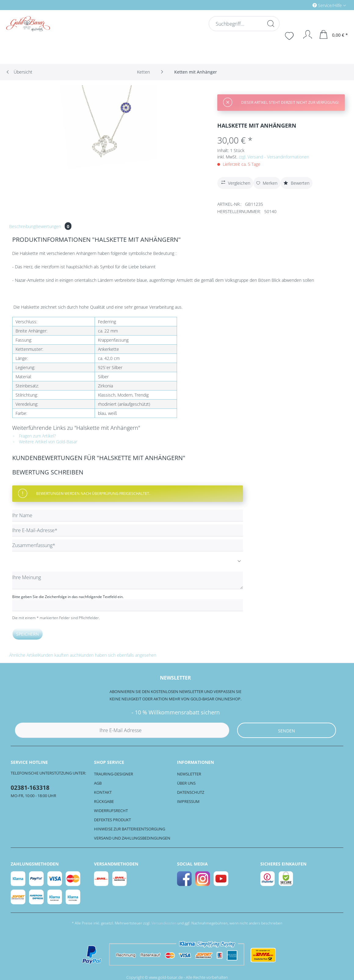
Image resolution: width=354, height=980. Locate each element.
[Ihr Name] (128, 515)
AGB (98, 783)
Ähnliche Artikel (24, 655)
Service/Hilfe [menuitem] (328, 5)
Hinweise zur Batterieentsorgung (130, 829)
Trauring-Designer (114, 774)
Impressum (188, 801)
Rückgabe (104, 801)
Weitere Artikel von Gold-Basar (45, 442)
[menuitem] (303, 5)
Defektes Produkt (112, 820)
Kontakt (103, 792)
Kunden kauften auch (59, 655)
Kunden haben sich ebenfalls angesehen (118, 655)
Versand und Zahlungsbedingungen (132, 838)
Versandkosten (164, 923)
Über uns (186, 783)
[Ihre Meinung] (128, 580)
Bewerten (296, 183)
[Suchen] (270, 24)
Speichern (28, 634)
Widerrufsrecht (111, 811)
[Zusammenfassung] (128, 545)
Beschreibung (22, 226)
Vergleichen (235, 182)
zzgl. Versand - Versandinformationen (274, 157)
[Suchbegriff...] (244, 24)
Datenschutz (191, 792)
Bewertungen (53, 226)
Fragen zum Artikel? (34, 436)
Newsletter (189, 774)
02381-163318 (30, 788)
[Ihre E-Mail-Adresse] (128, 530)
